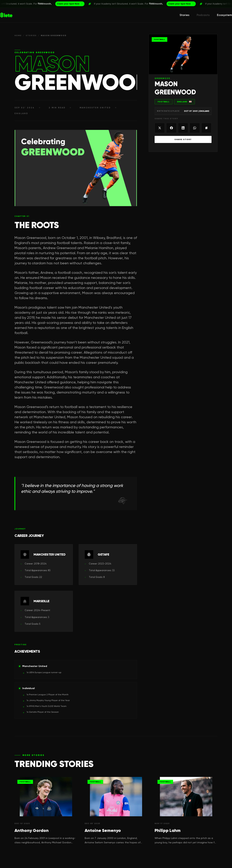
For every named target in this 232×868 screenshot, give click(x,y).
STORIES (31, 35)
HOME (18, 35)
